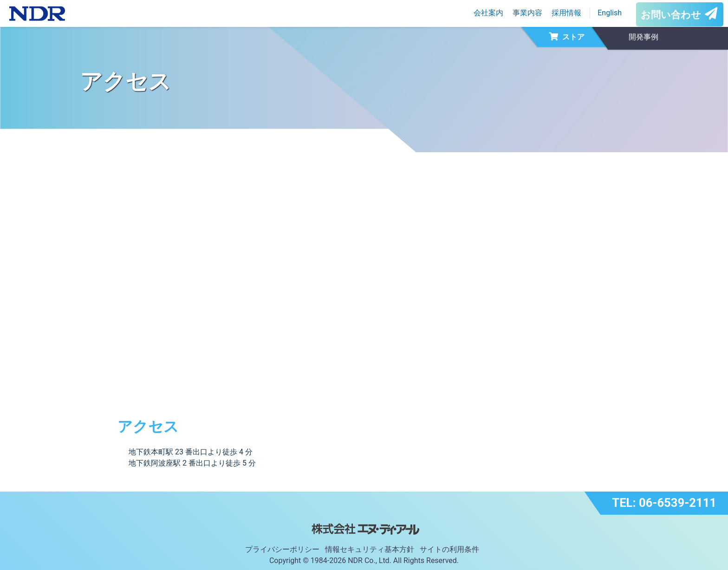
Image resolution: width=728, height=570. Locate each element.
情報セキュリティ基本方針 (370, 549)
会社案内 (488, 13)
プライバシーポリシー (282, 549)
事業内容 (527, 13)
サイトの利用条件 (449, 549)
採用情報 (566, 13)
